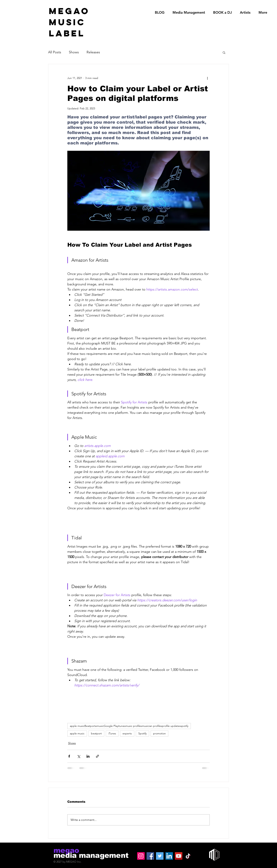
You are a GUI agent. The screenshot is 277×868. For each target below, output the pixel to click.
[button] (224, 52)
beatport (96, 733)
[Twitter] (160, 856)
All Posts (55, 52)
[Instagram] (141, 856)
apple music (77, 733)
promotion (159, 733)
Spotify (142, 733)
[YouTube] (179, 856)
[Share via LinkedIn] (88, 756)
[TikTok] (188, 856)
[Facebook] (150, 856)
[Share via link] (97, 756)
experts (127, 733)
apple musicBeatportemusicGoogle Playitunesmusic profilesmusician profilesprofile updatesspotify (129, 726)
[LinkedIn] (169, 856)
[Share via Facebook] (69, 756)
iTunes (112, 733)
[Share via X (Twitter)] (79, 756)
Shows (74, 52)
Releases (93, 52)
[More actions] (207, 78)
